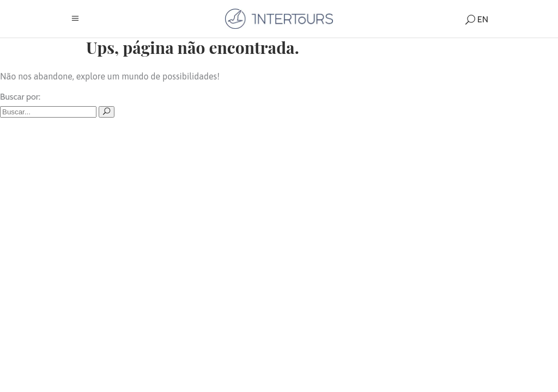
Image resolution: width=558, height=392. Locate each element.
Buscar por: (20, 97)
